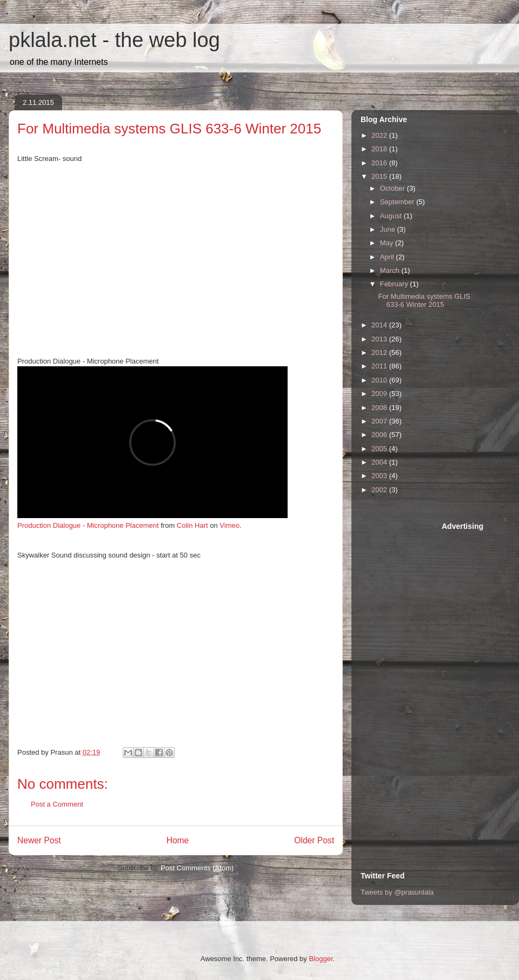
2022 (380, 135)
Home (178, 840)
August (392, 216)
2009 (380, 394)
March (391, 270)
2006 (380, 435)
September (398, 202)
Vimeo (229, 525)
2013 (380, 339)
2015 (380, 176)
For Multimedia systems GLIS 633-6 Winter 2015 (424, 301)
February (395, 284)
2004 (380, 462)
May (388, 243)
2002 (380, 490)
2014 (380, 325)
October (394, 188)
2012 (380, 353)
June (389, 229)
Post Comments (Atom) (197, 868)
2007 (380, 421)
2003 (380, 476)
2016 (380, 163)
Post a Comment (57, 804)
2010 (380, 380)
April (388, 257)
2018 (380, 149)
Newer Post (39, 840)
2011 (380, 366)
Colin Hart (192, 525)
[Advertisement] (404, 683)
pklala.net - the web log (114, 40)
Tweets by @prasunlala (397, 892)
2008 (380, 408)
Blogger (321, 959)
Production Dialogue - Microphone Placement (88, 525)
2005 (380, 449)
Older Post (314, 840)
